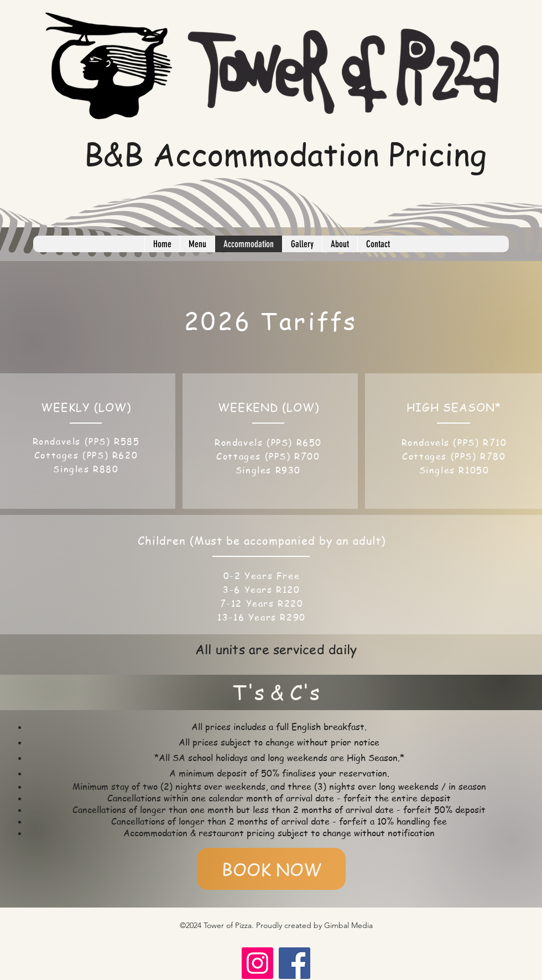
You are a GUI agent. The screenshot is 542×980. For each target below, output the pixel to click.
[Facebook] (295, 963)
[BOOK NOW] (271, 869)
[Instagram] (257, 963)
